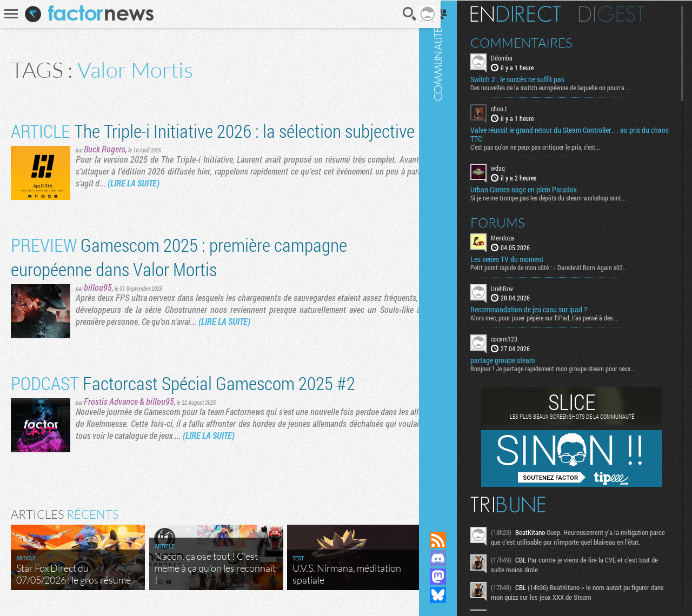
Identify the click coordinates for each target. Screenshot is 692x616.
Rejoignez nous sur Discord (451, 558)
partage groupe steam (516, 360)
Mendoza (516, 237)
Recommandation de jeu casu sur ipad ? (542, 309)
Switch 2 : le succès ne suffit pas (531, 79)
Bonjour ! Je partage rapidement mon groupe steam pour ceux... (566, 368)
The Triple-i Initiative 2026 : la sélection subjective (213, 130)
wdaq (511, 168)
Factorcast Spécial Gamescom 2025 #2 (183, 383)
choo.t (513, 108)
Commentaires (535, 42)
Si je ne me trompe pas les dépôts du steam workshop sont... (562, 197)
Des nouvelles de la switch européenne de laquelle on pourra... (563, 87)
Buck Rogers (105, 149)
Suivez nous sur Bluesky (451, 595)
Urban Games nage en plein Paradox (537, 189)
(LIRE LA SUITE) (134, 183)
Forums (511, 222)
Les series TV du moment (520, 258)
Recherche (402, 14)
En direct (529, 14)
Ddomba (515, 57)
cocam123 (518, 338)
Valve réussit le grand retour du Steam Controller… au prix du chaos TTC (573, 134)
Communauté (451, 255)
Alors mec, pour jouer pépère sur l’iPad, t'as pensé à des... (557, 317)
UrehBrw (515, 287)
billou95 (98, 287)
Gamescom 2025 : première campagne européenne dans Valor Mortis (179, 257)
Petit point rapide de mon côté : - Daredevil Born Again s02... (563, 266)
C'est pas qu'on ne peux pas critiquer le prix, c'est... (549, 146)
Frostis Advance (111, 401)
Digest (625, 14)
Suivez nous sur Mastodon (451, 577)
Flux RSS (451, 540)
